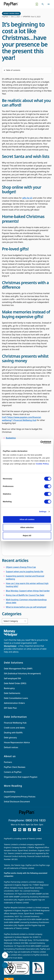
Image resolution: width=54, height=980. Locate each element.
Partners (8, 762)
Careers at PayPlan (13, 772)
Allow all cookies (27, 519)
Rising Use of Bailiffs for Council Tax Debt (25, 595)
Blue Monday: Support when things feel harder (28, 591)
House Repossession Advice (17, 742)
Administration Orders (14, 703)
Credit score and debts (14, 728)
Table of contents (13, 70)
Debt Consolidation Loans (16, 698)
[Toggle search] (43, 4)
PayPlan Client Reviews (15, 767)
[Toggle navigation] (49, 4)
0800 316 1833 (35, 820)
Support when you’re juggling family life (25, 572)
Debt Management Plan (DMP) (18, 669)
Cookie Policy (42, 464)
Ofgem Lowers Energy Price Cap (21, 567)
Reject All (27, 536)
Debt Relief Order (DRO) (15, 683)
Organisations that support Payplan (21, 777)
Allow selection (27, 527)
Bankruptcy (9, 688)
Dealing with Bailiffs (13, 733)
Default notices (11, 747)
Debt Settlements (12, 693)
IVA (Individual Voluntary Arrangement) (22, 673)
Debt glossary (10, 738)
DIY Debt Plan (10, 708)
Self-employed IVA (12, 678)
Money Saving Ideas (11, 13)
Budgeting (11, 438)
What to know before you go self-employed (26, 607)
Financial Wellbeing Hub (15, 723)
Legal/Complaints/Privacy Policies (20, 797)
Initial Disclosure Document (17, 802)
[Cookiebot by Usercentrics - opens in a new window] (40, 442)
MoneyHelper (10, 646)
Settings (43, 511)
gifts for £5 (27, 198)
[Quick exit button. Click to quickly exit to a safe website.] (37, 4)
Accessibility (10, 792)
